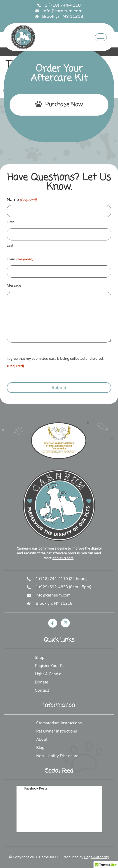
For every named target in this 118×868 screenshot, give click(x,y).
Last (10, 246)
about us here (63, 558)
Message (14, 286)
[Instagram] (65, 623)
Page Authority (97, 857)
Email (20, 259)
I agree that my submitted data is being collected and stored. (55, 363)
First (10, 222)
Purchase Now (59, 105)
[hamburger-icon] (101, 37)
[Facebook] (53, 623)
